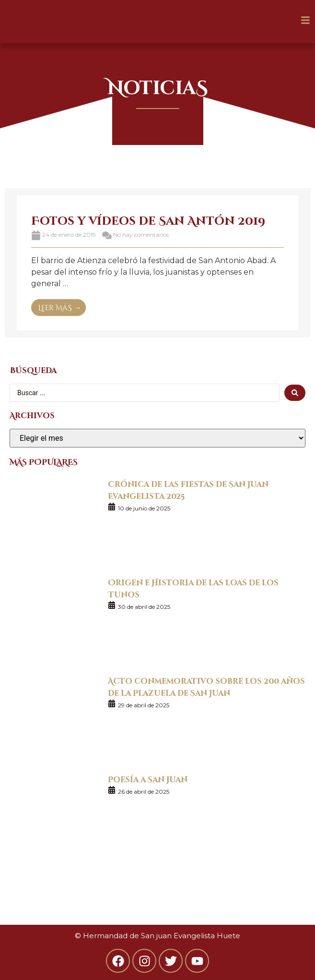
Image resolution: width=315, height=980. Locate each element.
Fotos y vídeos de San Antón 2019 (148, 220)
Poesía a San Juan (148, 779)
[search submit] (295, 393)
